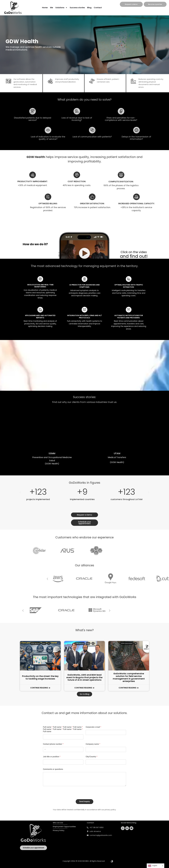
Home (45, 8)
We (52, 8)
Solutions (61, 8)
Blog (89, 8)
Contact (98, 8)
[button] (152, 579)
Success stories (77, 8)
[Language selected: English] (156, 866)
